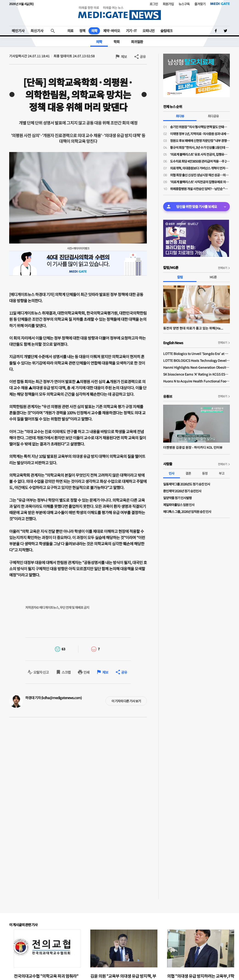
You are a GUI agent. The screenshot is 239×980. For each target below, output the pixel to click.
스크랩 (66, 672)
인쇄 (86, 672)
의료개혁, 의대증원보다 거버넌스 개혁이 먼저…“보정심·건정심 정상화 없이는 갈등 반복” (200, 168)
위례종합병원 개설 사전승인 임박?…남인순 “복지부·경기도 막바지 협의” (200, 189)
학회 (117, 42)
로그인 (154, 4)
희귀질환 (137, 42)
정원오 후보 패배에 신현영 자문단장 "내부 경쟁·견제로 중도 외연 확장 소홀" (200, 141)
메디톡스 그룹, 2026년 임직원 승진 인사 (187, 512)
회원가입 (168, 4)
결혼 (188, 473)
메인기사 (18, 31)
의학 (94, 31)
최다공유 (213, 116)
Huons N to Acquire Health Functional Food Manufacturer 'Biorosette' (196, 381)
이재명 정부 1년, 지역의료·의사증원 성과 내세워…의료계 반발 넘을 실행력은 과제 (200, 134)
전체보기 (222, 268)
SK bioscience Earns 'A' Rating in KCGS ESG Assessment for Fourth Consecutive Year (196, 374)
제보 (124, 57)
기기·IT (131, 31)
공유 (143, 57)
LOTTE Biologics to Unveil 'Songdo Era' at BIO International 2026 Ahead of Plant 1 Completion (196, 354)
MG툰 (213, 277)
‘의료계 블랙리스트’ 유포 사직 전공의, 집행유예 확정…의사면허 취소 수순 (200, 154)
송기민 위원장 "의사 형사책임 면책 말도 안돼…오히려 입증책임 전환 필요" (200, 127)
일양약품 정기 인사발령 (177, 498)
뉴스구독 (184, 4)
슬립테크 (166, 31)
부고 (222, 473)
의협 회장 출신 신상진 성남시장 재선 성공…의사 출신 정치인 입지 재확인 (200, 175)
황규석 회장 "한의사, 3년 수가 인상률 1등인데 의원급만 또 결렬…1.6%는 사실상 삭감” (200, 147)
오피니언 (148, 31)
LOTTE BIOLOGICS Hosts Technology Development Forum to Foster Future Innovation (196, 360)
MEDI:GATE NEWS (119, 13)
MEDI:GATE (220, 4)
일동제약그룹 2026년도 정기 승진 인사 (187, 484)
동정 (205, 473)
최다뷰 (180, 116)
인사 (171, 473)
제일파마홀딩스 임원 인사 (179, 505)
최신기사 (37, 31)
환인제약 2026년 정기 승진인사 (182, 491)
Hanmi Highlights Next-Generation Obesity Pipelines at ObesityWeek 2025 (196, 367)
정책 (82, 31)
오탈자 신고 (41, 672)
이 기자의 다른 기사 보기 (126, 701)
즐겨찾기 (200, 4)
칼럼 (180, 277)
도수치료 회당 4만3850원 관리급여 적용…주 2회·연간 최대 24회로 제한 (200, 161)
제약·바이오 (112, 31)
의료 (70, 31)
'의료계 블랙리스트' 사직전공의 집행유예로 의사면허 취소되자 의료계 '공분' (200, 182)
